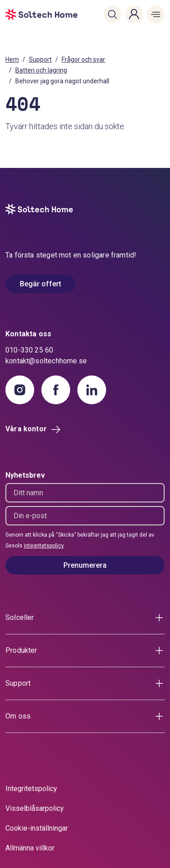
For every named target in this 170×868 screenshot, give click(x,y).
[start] (19, 14)
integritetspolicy (44, 546)
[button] (112, 14)
